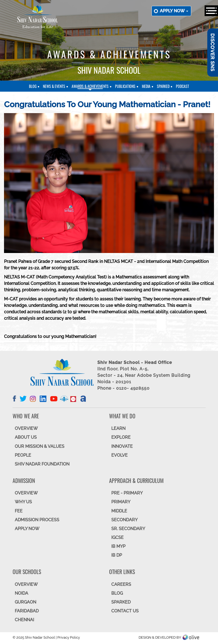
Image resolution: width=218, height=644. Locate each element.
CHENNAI (24, 620)
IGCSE (117, 537)
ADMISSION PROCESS (37, 520)
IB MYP (118, 546)
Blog (33, 86)
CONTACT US (125, 611)
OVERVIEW (26, 428)
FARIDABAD (27, 611)
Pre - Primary (127, 493)
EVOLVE (119, 455)
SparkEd (163, 86)
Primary (121, 502)
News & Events (54, 86)
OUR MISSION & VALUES (40, 446)
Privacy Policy (69, 637)
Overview (26, 584)
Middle (119, 511)
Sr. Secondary (128, 529)
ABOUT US (26, 437)
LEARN (118, 428)
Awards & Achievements (90, 86)
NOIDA (21, 593)
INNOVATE (122, 446)
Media (146, 86)
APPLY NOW (27, 529)
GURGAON (25, 602)
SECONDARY (124, 520)
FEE (19, 511)
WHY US (23, 502)
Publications (125, 86)
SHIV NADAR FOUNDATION (42, 464)
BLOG (117, 593)
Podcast (182, 86)
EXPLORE (121, 437)
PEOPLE (23, 455)
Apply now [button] (174, 11)
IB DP (117, 555)
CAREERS (121, 584)
